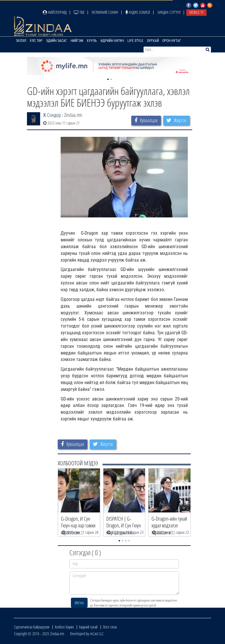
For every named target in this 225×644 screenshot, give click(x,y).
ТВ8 (79, 12)
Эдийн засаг (57, 41)
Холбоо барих (64, 627)
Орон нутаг (172, 41)
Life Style (135, 41)
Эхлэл (21, 41)
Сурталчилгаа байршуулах (32, 627)
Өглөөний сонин (105, 12)
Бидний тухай (88, 627)
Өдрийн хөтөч (112, 41)
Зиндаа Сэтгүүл (169, 12)
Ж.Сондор (52, 115)
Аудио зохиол (138, 12)
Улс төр (36, 41)
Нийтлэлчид (55, 12)
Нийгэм (77, 41)
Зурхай (153, 41)
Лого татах (110, 627)
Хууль (92, 41)
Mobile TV (196, 12)
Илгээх (79, 603)
